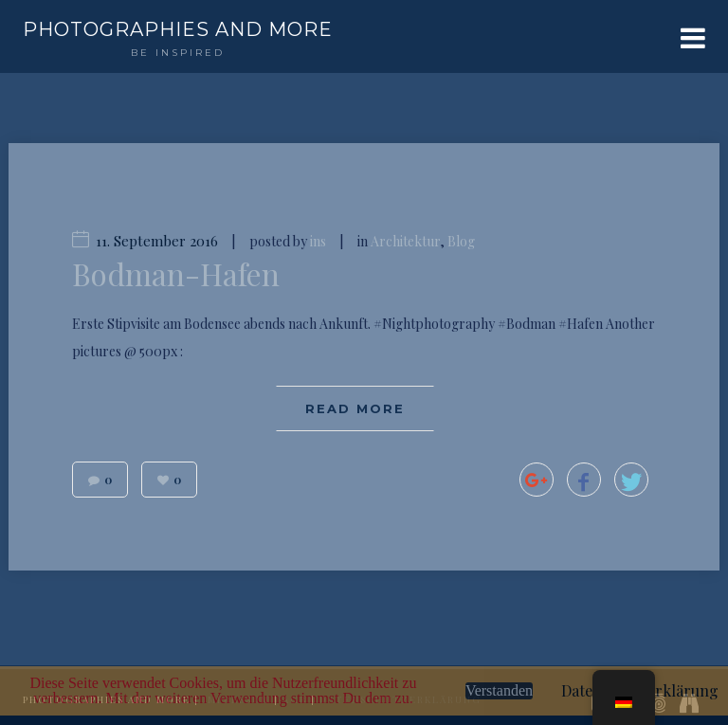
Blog (461, 241)
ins (318, 241)
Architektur (405, 241)
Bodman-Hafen (176, 274)
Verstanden (499, 690)
